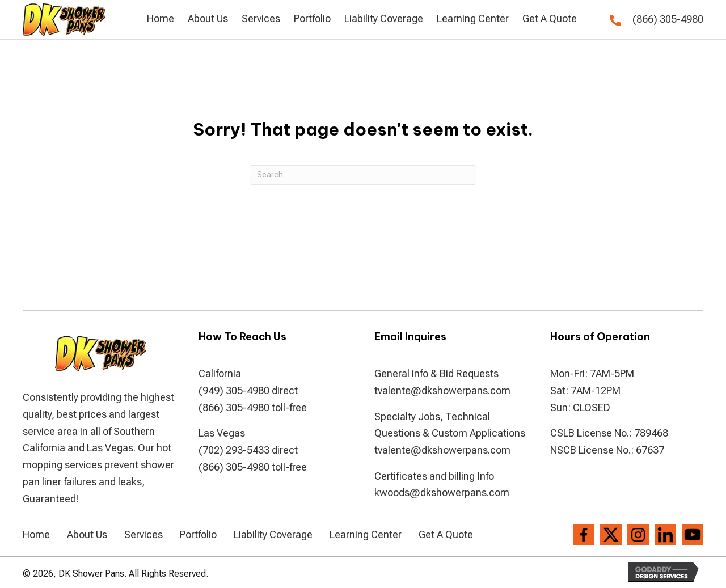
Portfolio (198, 534)
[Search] (363, 175)
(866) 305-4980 (668, 19)
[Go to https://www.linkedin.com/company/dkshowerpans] (665, 535)
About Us (87, 534)
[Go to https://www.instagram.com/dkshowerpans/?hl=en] (638, 535)
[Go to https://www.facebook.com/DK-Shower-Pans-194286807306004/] (584, 535)
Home (36, 534)
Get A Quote (446, 534)
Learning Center (366, 534)
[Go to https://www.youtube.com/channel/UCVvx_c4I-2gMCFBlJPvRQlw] (693, 535)
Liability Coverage (273, 534)
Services (143, 534)
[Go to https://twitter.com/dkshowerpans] (611, 535)
